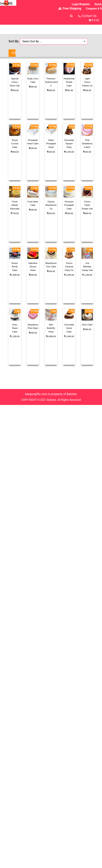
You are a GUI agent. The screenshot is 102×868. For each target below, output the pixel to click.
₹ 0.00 (95, 20)
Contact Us (89, 16)
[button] (54, 41)
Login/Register (81, 4)
